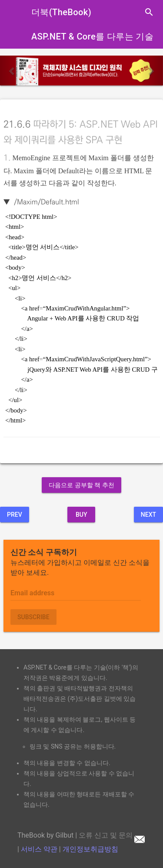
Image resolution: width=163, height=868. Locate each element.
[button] (12, 71)
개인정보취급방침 (90, 849)
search (149, 12)
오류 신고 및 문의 (112, 835)
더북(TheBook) (61, 12)
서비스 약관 (39, 849)
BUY (81, 515)
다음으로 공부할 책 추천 (81, 485)
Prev (15, 515)
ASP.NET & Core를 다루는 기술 (92, 36)
